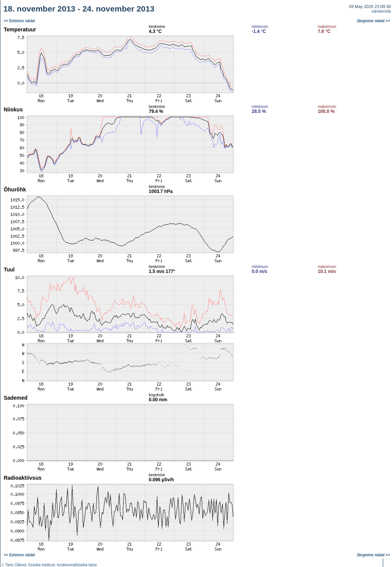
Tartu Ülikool (16, 565)
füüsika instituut (42, 565)
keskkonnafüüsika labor (77, 565)
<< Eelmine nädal (20, 21)
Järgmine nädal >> (373, 21)
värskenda (381, 11)
